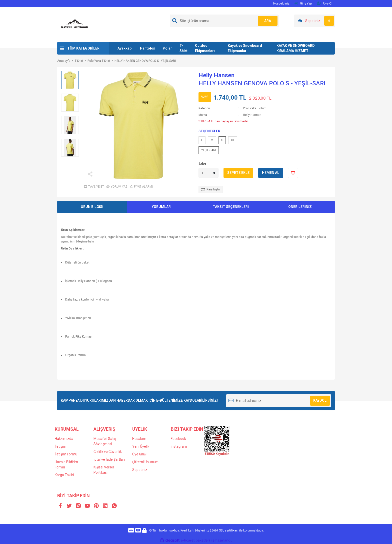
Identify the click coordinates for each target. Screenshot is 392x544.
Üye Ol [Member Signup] (324, 3)
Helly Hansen (216, 75)
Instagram (179, 446)
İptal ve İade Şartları (109, 459)
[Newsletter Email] (279, 401)
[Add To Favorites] (293, 173)
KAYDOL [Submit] (320, 400)
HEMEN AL (271, 173)
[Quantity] (208, 173)
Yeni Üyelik (141, 446)
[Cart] (315, 21)
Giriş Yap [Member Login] (303, 3)
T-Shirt (183, 48)
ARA (268, 21)
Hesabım (139, 439)
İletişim (60, 446)
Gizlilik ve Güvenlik (108, 452)
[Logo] (75, 24)
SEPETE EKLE (238, 173)
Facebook (178, 439)
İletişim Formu (66, 454)
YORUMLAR (161, 207)
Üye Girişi (139, 454)
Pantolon (148, 48)
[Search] (224, 21)
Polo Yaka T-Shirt (254, 108)
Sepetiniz (140, 470)
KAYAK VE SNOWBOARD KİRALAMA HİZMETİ (296, 48)
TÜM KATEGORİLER (83, 48)
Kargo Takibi (64, 475)
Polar (167, 48)
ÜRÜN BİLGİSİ (92, 207)
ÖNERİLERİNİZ (300, 207)
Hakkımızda (64, 439)
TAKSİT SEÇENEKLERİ (231, 207)
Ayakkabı (125, 48)
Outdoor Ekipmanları (205, 48)
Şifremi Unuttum (145, 462)
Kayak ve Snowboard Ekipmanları (245, 48)
